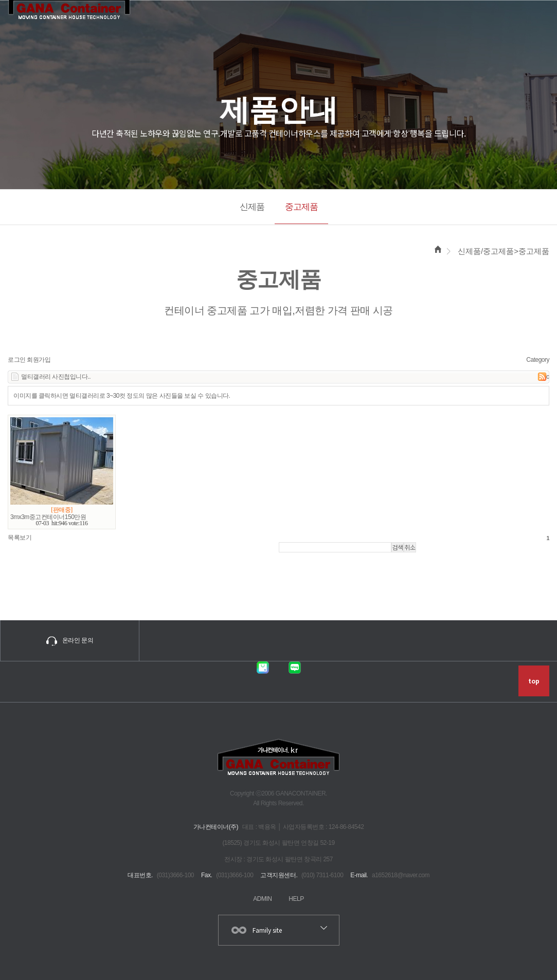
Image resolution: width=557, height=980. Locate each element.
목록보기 (20, 536)
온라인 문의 (70, 640)
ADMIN (262, 897)
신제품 (252, 207)
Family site (267, 928)
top (534, 680)
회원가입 (39, 358)
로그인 (17, 358)
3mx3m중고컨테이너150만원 (48, 515)
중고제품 (301, 207)
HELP (296, 897)
